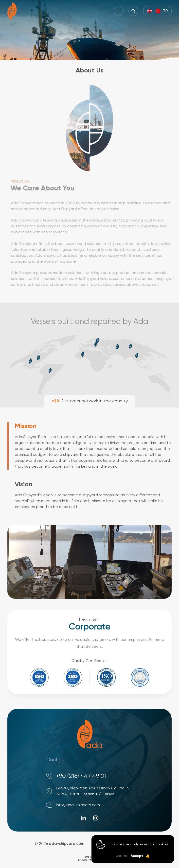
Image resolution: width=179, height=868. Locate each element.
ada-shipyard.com (67, 844)
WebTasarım (85, 858)
